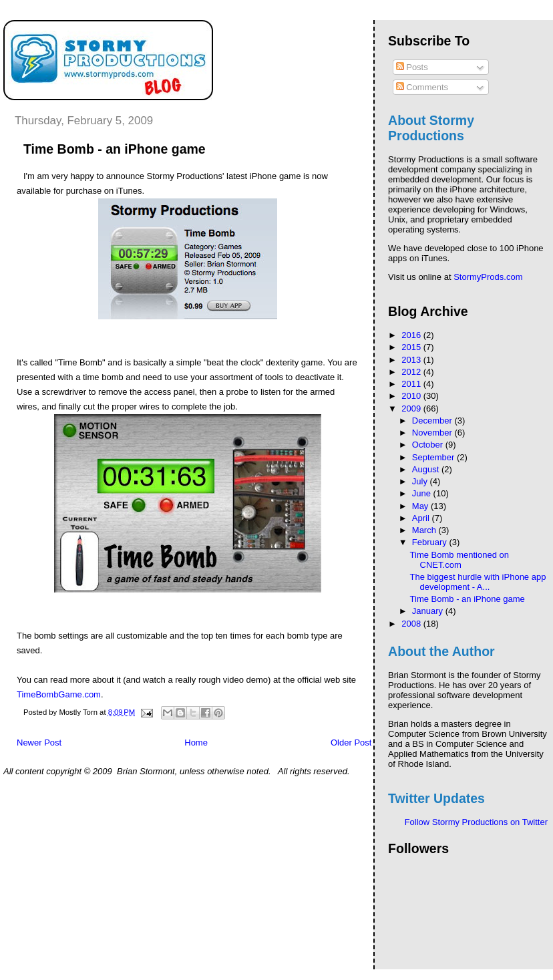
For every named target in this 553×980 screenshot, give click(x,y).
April (422, 518)
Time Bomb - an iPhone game (468, 599)
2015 (412, 347)
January (429, 611)
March (425, 530)
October (429, 445)
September (434, 457)
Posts (412, 67)
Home (196, 743)
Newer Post (39, 743)
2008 (412, 624)
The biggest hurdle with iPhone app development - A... (478, 582)
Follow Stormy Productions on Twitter (476, 822)
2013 (412, 360)
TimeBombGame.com (59, 694)
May (421, 506)
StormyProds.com (488, 277)
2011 (412, 384)
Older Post (351, 743)
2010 (412, 396)
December (433, 421)
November (433, 433)
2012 (412, 372)
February (431, 542)
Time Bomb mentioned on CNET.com (459, 560)
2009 (412, 409)
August (427, 469)
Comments (422, 87)
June (423, 493)
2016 (412, 335)
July (421, 481)
